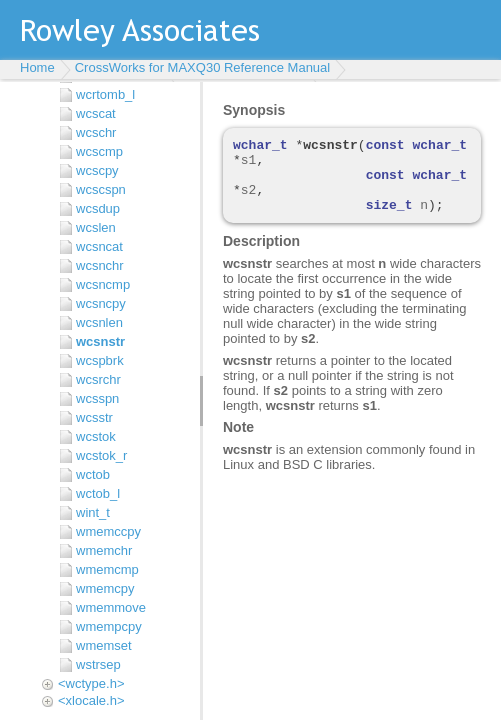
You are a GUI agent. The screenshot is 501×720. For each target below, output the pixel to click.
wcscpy (97, 170)
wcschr (96, 132)
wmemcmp (107, 569)
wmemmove (111, 607)
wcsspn (97, 398)
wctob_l (98, 493)
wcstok (96, 436)
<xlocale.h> (91, 700)
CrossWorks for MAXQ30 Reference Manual (203, 67)
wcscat (96, 113)
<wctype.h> (91, 683)
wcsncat (99, 246)
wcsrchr (98, 379)
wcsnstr (100, 341)
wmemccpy (108, 531)
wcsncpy (101, 303)
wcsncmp (103, 284)
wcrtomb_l (105, 94)
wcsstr (94, 417)
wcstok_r (101, 455)
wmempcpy (109, 626)
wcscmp (99, 151)
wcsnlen (99, 322)
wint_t (93, 512)
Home (37, 67)
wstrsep (98, 664)
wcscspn (101, 189)
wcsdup (98, 208)
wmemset (104, 645)
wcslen (96, 227)
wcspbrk (100, 360)
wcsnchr (100, 265)
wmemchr (104, 550)
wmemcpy (105, 588)
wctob (93, 474)
